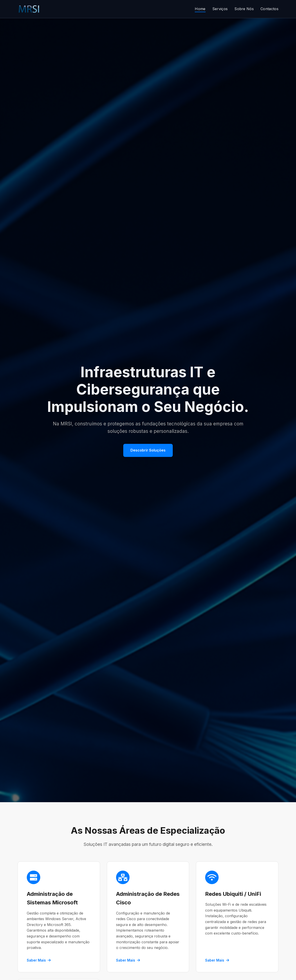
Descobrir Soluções (148, 450)
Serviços (220, 9)
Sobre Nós (244, 9)
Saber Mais (39, 960)
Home (200, 9)
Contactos (269, 9)
